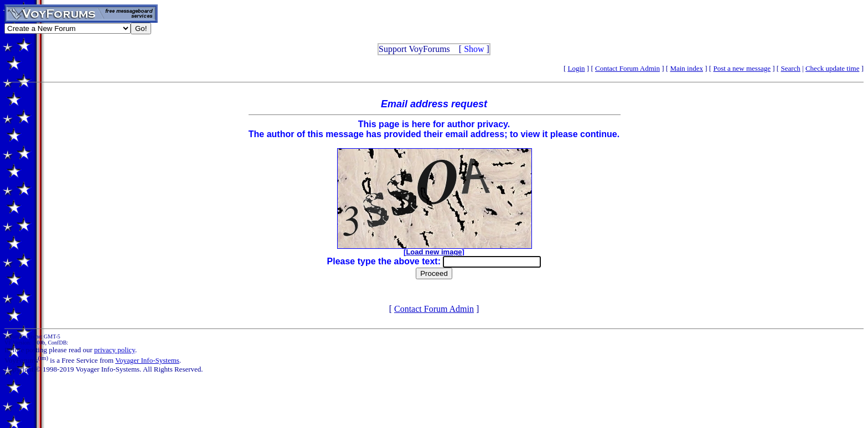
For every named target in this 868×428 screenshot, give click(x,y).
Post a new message (742, 68)
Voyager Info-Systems (147, 360)
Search (790, 68)
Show (474, 49)
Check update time (832, 68)
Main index (686, 68)
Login (577, 68)
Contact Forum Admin (627, 68)
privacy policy (115, 350)
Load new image (434, 252)
